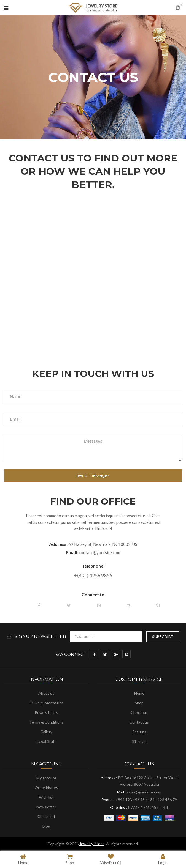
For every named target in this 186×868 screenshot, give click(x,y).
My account (46, 778)
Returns (139, 732)
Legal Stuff (46, 741)
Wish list (46, 797)
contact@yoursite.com (99, 552)
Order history (46, 788)
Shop (139, 703)
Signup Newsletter (40, 636)
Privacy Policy (46, 712)
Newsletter (46, 807)
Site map (139, 741)
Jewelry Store (92, 844)
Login (163, 859)
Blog (46, 826)
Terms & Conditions (46, 722)
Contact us (139, 722)
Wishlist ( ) (111, 859)
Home (139, 693)
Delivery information (46, 703)
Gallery (46, 732)
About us (46, 693)
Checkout (139, 712)
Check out (46, 816)
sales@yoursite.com (144, 792)
